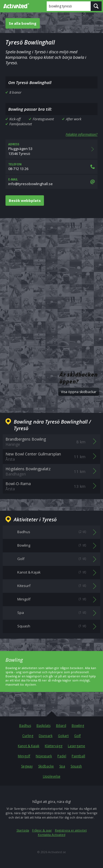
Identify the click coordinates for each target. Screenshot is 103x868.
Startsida (23, 830)
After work (74, 119)
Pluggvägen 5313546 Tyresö (51, 149)
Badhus (25, 726)
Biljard (61, 726)
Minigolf (24, 756)
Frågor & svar (42, 830)
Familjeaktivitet (21, 124)
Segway (27, 766)
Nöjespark (44, 756)
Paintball (78, 756)
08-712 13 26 (51, 167)
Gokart (63, 736)
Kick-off (15, 119)
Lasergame (76, 746)
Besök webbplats (25, 201)
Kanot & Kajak (29, 746)
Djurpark (46, 736)
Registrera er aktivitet (71, 830)
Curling (28, 736)
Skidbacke (46, 766)
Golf (77, 736)
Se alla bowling (23, 23)
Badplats (44, 726)
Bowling (78, 726)
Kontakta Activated (52, 835)
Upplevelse (52, 776)
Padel (62, 756)
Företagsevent (43, 119)
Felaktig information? (82, 134)
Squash (76, 766)
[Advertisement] (51, 281)
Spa (62, 766)
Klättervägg (54, 746)
